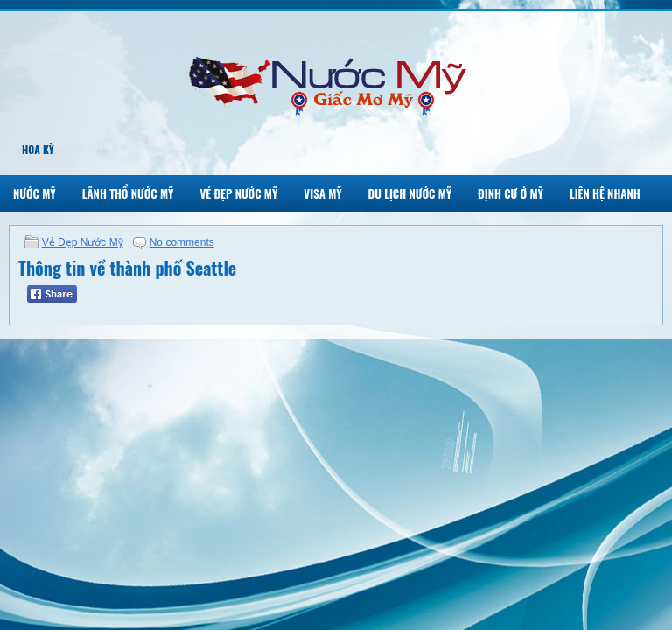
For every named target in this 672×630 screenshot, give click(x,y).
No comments (182, 242)
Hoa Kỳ (38, 149)
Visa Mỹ (322, 193)
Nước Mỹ (35, 193)
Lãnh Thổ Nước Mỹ (128, 193)
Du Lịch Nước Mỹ (410, 193)
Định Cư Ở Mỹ (511, 193)
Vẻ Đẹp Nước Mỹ (238, 193)
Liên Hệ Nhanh (605, 193)
